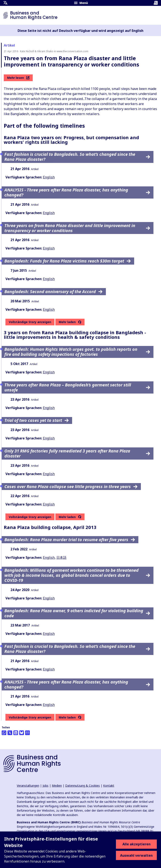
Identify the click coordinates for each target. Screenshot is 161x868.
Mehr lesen (18, 78)
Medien (57, 785)
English (49, 177)
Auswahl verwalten (136, 855)
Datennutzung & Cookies (82, 785)
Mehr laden (67, 322)
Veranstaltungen (28, 785)
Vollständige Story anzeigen (30, 322)
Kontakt (109, 785)
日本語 (61, 557)
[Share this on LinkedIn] (16, 733)
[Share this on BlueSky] (22, 733)
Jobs (45, 785)
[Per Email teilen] (27, 733)
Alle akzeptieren (136, 844)
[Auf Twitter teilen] (10, 733)
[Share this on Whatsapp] (4, 733)
